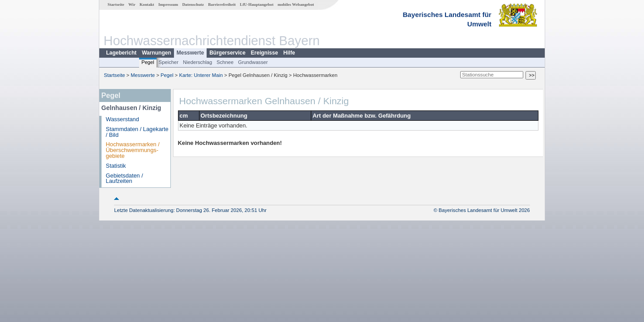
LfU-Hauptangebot (256, 4)
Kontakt (147, 4)
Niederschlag (197, 62)
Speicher (169, 62)
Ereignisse (265, 53)
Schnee (225, 62)
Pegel (148, 62)
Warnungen (157, 53)
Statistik (116, 166)
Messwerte (190, 53)
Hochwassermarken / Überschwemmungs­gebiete (133, 150)
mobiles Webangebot (296, 4)
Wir (132, 4)
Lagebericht (121, 53)
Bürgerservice (227, 53)
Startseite (116, 4)
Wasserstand (123, 119)
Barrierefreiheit (222, 4)
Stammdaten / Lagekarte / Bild (137, 132)
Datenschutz (193, 4)
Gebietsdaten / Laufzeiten (125, 178)
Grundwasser (253, 62)
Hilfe (289, 53)
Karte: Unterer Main (201, 75)
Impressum (168, 4)
